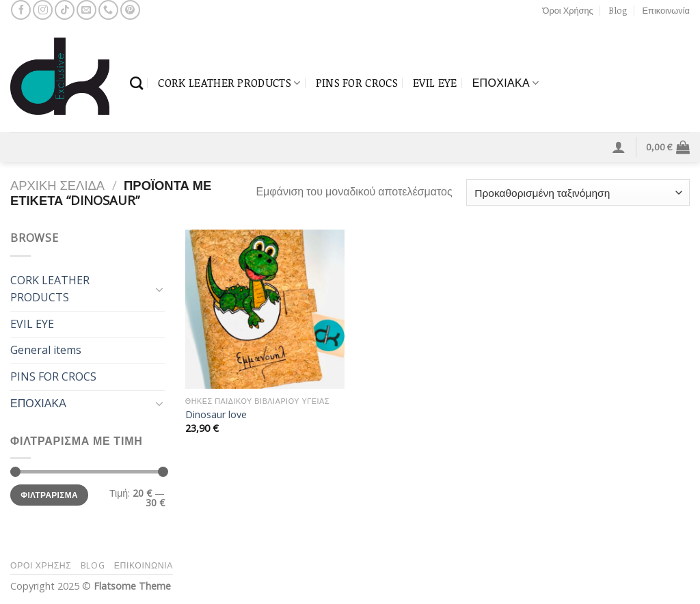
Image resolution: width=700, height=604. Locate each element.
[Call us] (108, 10)
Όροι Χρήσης (568, 10)
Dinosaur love (216, 415)
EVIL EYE (435, 83)
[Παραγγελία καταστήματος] (578, 192)
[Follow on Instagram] (43, 10)
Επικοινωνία (666, 10)
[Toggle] (159, 289)
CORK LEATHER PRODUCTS (229, 83)
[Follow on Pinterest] (130, 10)
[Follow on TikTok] (65, 10)
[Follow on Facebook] (21, 10)
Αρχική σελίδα (57, 185)
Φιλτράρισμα (49, 495)
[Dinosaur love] (265, 309)
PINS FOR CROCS (357, 83)
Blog (618, 10)
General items (46, 350)
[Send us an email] (86, 10)
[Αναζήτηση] (136, 83)
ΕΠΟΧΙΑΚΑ (506, 83)
